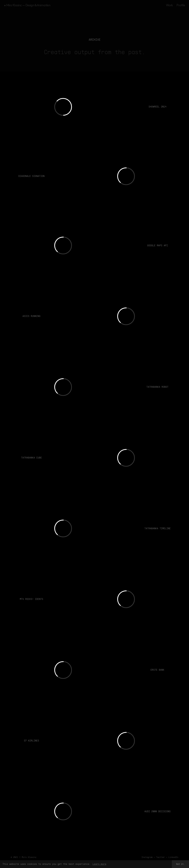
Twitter (161, 857)
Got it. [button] (180, 864)
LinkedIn (173, 857)
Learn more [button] (99, 864)
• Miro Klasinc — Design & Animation (27, 5)
